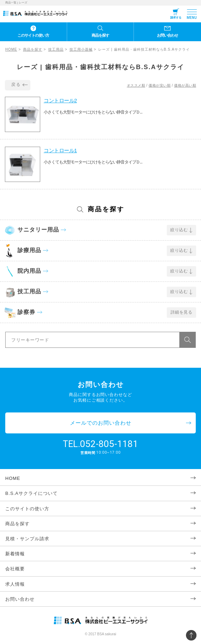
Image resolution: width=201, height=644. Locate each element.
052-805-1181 (109, 444)
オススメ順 (136, 85)
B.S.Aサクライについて (31, 493)
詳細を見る (182, 312)
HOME (11, 49)
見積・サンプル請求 (27, 539)
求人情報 (15, 584)
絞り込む (179, 230)
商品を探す (100, 35)
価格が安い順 (160, 85)
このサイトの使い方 (33, 35)
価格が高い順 (185, 85)
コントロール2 (60, 100)
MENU (192, 18)
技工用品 (56, 49)
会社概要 (15, 569)
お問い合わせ (167, 35)
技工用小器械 (81, 49)
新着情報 (15, 554)
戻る (16, 85)
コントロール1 (60, 150)
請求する (176, 18)
